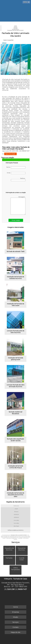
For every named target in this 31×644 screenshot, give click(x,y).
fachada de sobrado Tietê (16, 251)
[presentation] (16, 187)
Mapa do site (16, 632)
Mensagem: (18, 205)
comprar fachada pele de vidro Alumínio (16, 332)
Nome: (16, 167)
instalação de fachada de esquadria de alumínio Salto (15, 495)
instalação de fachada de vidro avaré (15, 305)
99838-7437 (22, 589)
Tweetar (4, 43)
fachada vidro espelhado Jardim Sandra (15, 440)
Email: (16, 173)
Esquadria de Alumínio (9, 549)
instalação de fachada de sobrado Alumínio (15, 278)
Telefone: (18, 179)
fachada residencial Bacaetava (16, 413)
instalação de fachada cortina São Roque (16, 467)
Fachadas (9, 558)
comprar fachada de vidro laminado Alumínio (16, 386)
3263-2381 (11, 589)
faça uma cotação (10, 154)
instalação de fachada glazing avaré (16, 359)
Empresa (16, 612)
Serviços (15, 542)
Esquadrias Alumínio (22, 549)
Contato (16, 627)
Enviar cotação (16, 220)
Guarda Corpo (22, 559)
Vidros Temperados (16, 569)
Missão (16, 617)
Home (16, 607)
